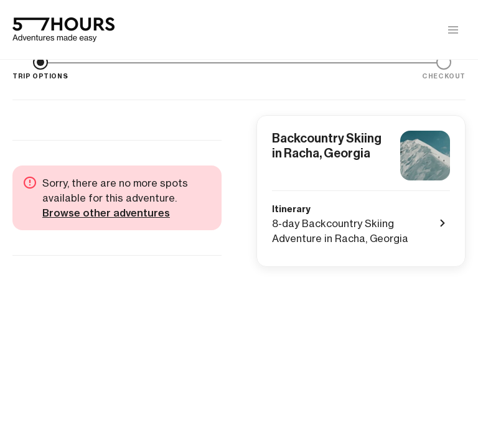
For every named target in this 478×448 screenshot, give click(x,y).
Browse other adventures (106, 213)
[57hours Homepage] (63, 30)
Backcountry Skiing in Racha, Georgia (327, 146)
